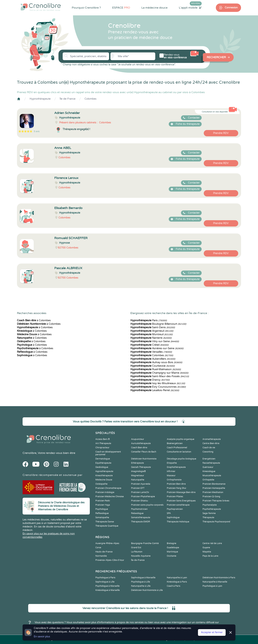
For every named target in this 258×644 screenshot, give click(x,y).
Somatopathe (102, 517)
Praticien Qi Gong (211, 497)
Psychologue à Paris (105, 578)
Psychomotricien (139, 509)
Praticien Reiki (103, 501)
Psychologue (102, 509)
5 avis (37, 131)
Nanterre (151, 338)
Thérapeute (208, 517)
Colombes (90, 99)
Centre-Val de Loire (212, 543)
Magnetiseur (138, 476)
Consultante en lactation (179, 452)
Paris (149, 320)
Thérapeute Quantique (107, 526)
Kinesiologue (209, 471)
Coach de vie (209, 448)
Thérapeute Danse (105, 522)
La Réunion (137, 552)
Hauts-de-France (104, 552)
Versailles (151, 352)
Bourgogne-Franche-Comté (145, 543)
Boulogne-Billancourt (158, 324)
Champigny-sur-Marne (159, 373)
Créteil (149, 345)
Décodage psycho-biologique (182, 459)
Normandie (101, 556)
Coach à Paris (174, 586)
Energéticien (209, 459)
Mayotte (207, 552)
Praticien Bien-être (176, 484)
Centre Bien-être (211, 443)
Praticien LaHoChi (140, 492)
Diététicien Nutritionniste (144, 459)
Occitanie (172, 556)
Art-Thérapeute (103, 443)
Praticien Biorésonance (214, 484)
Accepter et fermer (212, 632)
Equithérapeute (103, 463)
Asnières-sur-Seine (157, 348)
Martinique (172, 552)
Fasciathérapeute (211, 463)
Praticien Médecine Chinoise (110, 497)
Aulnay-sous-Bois (156, 362)
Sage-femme (209, 513)
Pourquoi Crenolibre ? (86, 8)
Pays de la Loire (210, 556)
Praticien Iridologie (105, 492)
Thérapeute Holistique (178, 522)
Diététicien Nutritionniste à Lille (147, 590)
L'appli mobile (190, 8)
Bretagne (172, 543)
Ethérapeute (137, 463)
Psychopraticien (175, 509)
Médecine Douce (104, 480)
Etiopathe (172, 463)
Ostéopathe (101, 484)
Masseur (171, 476)
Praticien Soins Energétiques (181, 501)
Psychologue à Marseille (107, 586)
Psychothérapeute (212, 509)
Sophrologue (173, 517)
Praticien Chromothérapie (108, 488)
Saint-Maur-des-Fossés (160, 376)
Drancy (150, 380)
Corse (98, 548)
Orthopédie (208, 480)
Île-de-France (68, 99)
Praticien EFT (138, 488)
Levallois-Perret (155, 390)
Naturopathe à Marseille (215, 582)
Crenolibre (29, 453)
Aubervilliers (153, 359)
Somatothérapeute (141, 517)
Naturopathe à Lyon (177, 578)
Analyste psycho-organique (181, 439)
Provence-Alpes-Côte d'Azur (110, 560)
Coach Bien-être (139, 448)
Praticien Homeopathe (214, 488)
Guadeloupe (173, 548)
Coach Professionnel (177, 448)
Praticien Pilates (175, 497)
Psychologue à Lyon (212, 586)
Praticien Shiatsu (140, 501)
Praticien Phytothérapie (143, 497)
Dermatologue (103, 459)
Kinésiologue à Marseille (108, 590)
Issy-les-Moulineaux (158, 383)
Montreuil (151, 334)
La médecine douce (154, 8)
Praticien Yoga (103, 505)
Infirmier (171, 471)
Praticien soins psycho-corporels (147, 505)
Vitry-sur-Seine (155, 341)
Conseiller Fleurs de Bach (144, 452)
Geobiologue (102, 467)
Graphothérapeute (176, 467)
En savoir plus (42, 637)
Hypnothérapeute (40, 99)
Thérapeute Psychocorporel (216, 522)
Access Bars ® (103, 439)
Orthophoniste (174, 480)
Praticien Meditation (213, 492)
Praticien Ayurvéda (141, 484)
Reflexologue (102, 513)
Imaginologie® (138, 471)
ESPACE (121, 8)
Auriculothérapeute (141, 443)
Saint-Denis (153, 327)
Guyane (206, 548)
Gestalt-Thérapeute (141, 467)
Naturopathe (138, 480)
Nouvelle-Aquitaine (141, 556)
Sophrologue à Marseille (143, 578)
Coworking (208, 452)
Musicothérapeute (212, 476)
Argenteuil (152, 331)
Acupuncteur (138, 439)
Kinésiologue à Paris (177, 582)
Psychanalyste (210, 505)
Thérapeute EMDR (141, 522)
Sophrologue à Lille (105, 582)
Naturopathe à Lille (141, 586)
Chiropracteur (102, 448)
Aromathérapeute (212, 439)
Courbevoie (153, 366)
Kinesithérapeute (104, 476)
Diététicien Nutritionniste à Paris (219, 578)
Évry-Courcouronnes (158, 387)
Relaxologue (137, 513)
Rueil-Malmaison (156, 369)
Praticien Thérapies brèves (216, 501)
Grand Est (136, 548)
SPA (169, 513)
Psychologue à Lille (141, 582)
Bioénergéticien (175, 443)
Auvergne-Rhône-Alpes (107, 543)
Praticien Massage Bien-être (181, 492)
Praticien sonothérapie (178, 505)
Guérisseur (208, 467)
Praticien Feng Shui (176, 488)
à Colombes (34, 320)
